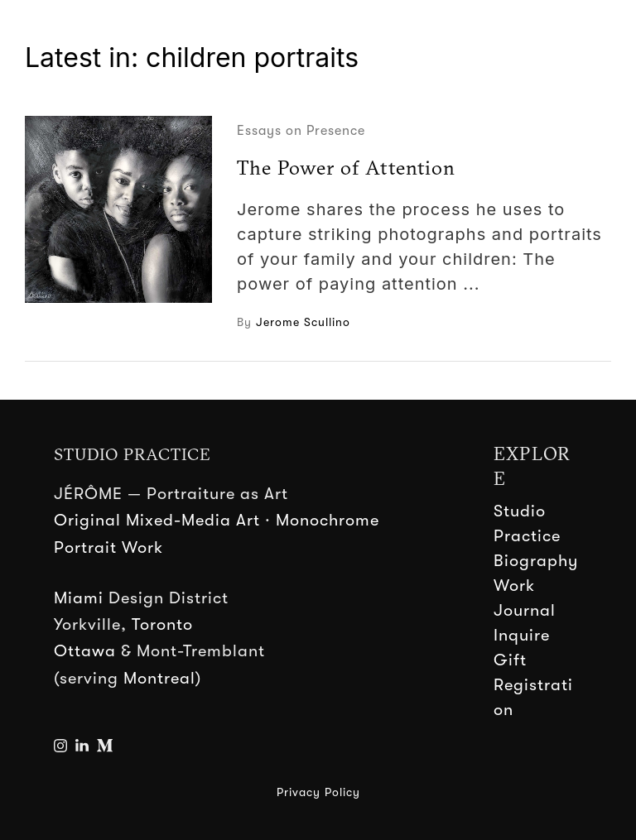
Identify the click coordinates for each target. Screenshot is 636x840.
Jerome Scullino (303, 322)
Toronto (162, 624)
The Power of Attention (346, 167)
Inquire (522, 635)
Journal (525, 610)
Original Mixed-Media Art (157, 520)
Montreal (159, 678)
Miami (79, 598)
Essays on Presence (301, 131)
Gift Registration (533, 685)
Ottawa (85, 651)
